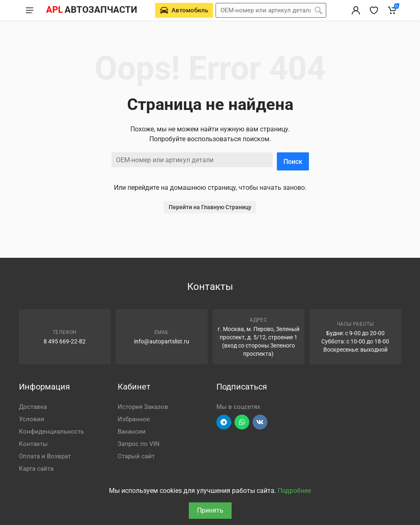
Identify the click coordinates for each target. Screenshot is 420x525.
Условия (31, 419)
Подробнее (294, 491)
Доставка (33, 407)
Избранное (134, 419)
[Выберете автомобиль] (184, 10)
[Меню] (30, 10)
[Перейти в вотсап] (242, 422)
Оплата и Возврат (45, 456)
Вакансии (132, 432)
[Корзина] (392, 10)
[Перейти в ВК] (260, 422)
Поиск (293, 162)
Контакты (33, 444)
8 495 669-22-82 (65, 341)
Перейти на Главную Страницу (210, 207)
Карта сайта (36, 469)
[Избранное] (374, 10)
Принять (210, 510)
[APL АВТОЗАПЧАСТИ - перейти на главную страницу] (91, 10)
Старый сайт (136, 456)
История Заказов (143, 407)
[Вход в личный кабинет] (356, 10)
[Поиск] (318, 10)
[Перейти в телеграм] (224, 422)
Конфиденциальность (51, 432)
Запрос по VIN (139, 444)
